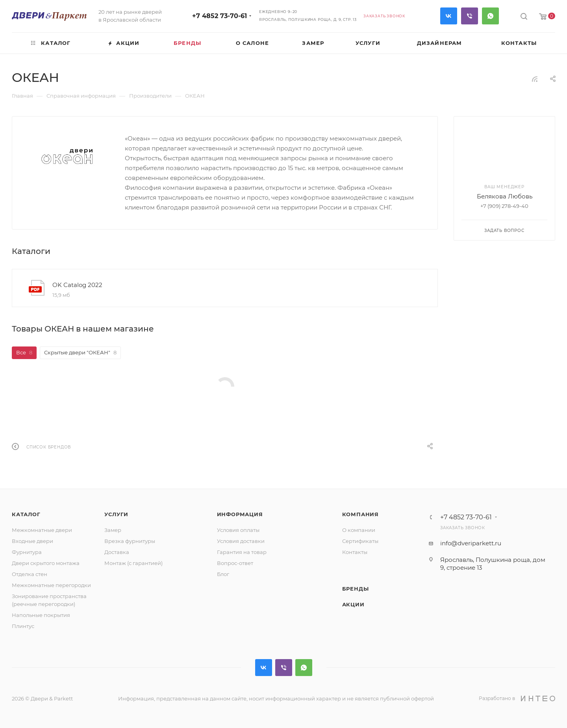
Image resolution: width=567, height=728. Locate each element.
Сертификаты (360, 541)
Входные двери (32, 541)
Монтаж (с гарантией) (133, 563)
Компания (360, 514)
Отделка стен (30, 574)
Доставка (117, 552)
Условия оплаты (238, 530)
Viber (470, 16)
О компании (359, 530)
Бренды (356, 589)
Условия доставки (241, 541)
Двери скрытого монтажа (46, 563)
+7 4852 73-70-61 (220, 16)
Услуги (116, 514)
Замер (113, 530)
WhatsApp (490, 16)
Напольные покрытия (41, 615)
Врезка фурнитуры (130, 541)
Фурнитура (27, 552)
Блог (223, 574)
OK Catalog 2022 (77, 285)
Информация (240, 514)
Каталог (26, 514)
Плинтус (23, 626)
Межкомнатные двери (42, 530)
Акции (353, 604)
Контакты (355, 552)
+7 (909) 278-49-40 (504, 206)
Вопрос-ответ (235, 563)
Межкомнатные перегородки (51, 585)
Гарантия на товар (242, 552)
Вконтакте (449, 16)
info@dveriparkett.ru (471, 543)
